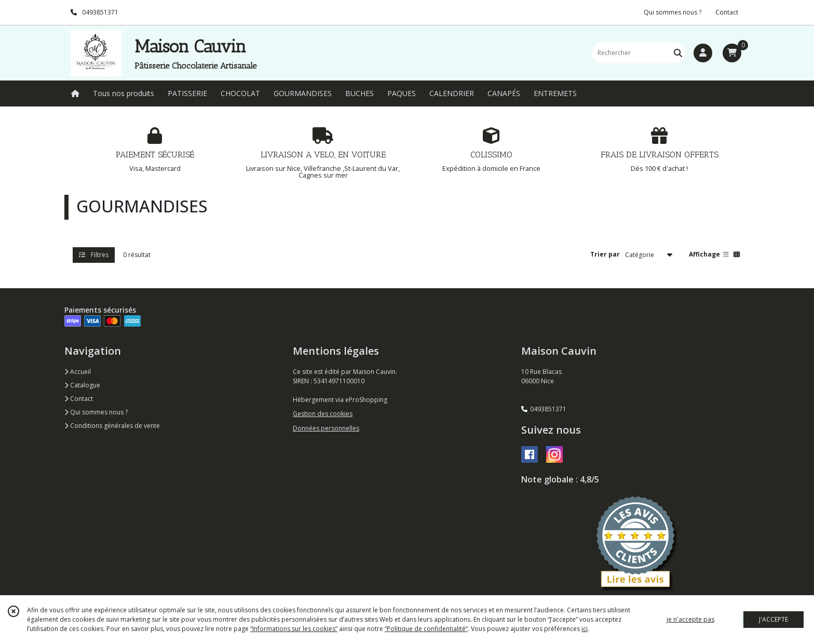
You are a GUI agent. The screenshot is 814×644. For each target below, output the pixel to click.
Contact (727, 12)
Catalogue (82, 385)
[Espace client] (703, 53)
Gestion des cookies (323, 414)
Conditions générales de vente (112, 426)
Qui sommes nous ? (96, 412)
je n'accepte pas (690, 619)
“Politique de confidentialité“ (426, 629)
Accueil (78, 372)
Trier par (605, 254)
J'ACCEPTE (774, 619)
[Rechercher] (678, 53)
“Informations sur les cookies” (294, 629)
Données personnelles (326, 428)
